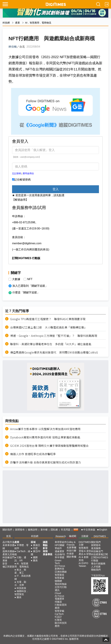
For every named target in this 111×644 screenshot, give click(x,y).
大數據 (16, 279)
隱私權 (54, 530)
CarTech (59, 614)
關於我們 (7, 530)
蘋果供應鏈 (8, 551)
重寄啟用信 (28, 173)
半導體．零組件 (21, 547)
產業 (18, 23)
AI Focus (59, 596)
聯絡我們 (96, 570)
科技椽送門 (8, 557)
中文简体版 (89, 530)
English (103, 530)
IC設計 (58, 617)
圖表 (19, 597)
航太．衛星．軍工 (20, 571)
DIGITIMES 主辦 (85, 543)
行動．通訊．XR (20, 559)
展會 (5, 560)
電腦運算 (59, 599)
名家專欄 (71, 548)
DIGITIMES (100, 536)
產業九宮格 (8, 554)
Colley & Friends (71, 543)
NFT (30, 279)
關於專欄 (71, 557)
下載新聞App (98, 575)
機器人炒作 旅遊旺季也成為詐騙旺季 (33, 454)
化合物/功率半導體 (60, 556)
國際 (35, 557)
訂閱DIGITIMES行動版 (100, 559)
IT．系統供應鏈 (23, 577)
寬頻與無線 (61, 584)
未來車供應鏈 (8, 547)
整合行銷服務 (98, 564)
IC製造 (58, 620)
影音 (5, 564)
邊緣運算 (59, 551)
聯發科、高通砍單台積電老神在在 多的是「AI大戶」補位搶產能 (51, 344)
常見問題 (66, 530)
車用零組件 (61, 542)
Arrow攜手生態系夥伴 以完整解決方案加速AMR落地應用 (45, 429)
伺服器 (58, 602)
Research (61, 536)
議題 (45, 542)
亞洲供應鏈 (61, 572)
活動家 (85, 536)
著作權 (44, 530)
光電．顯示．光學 (20, 583)
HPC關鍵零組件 (60, 547)
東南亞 (37, 545)
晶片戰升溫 (8, 542)
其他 (81, 560)
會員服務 (96, 548)
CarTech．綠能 (22, 553)
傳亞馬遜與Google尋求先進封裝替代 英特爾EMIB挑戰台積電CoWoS (54, 352)
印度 (35, 548)
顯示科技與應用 (61, 624)
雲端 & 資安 (85, 551)
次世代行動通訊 (61, 589)
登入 (56, 189)
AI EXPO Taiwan (83, 565)
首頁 (8, 536)
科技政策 (21, 588)
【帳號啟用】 (20, 200)
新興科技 (59, 569)
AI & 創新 (84, 557)
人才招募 (96, 567)
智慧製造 (59, 575)
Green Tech (58, 562)
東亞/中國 (36, 553)
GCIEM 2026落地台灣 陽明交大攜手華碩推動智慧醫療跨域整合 (49, 446)
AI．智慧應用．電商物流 (38, 23)
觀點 (45, 545)
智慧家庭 (59, 578)
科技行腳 (71, 551)
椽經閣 (73, 536)
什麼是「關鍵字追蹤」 (26, 292)
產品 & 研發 (85, 554)
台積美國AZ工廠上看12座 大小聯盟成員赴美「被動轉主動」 (49, 327)
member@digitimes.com (27, 243)
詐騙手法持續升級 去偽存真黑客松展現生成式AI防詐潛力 (46, 462)
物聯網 (58, 581)
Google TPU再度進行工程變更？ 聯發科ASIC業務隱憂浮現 (48, 319)
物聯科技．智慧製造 (21, 593)
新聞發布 (20, 530)
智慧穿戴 (59, 611)
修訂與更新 (8, 567)
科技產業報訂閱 (99, 554)
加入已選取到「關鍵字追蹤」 (30, 286)
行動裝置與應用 (61, 606)
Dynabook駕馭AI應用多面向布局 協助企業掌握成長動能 (45, 437)
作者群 (70, 554)
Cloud (58, 593)
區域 (33, 542)
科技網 (6, 23)
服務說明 (33, 530)
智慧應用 (83, 548)
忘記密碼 (16, 173)
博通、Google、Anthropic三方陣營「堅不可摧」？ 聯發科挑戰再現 (54, 336)
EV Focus (60, 566)
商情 (45, 551)
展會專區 (48, 554)
